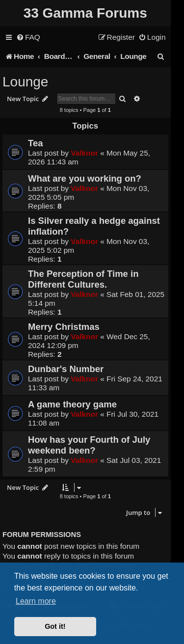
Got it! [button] (55, 626)
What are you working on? (85, 178)
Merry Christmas (64, 327)
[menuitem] (28, 37)
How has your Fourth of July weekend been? (89, 445)
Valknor (84, 153)
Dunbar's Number (66, 369)
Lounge (25, 82)
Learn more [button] (36, 601)
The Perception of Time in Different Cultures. (83, 279)
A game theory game (72, 404)
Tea (35, 143)
